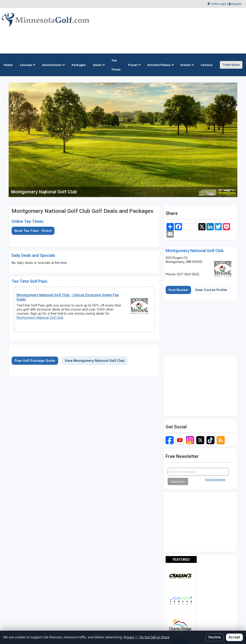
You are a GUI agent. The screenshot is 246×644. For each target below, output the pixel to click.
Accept (234, 637)
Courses (27, 65)
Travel (134, 65)
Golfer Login (219, 4)
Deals (99, 65)
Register (236, 4)
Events (187, 65)
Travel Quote (231, 65)
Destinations (53, 65)
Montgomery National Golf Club (40, 317)
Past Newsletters (215, 480)
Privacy (129, 637)
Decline (215, 637)
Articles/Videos (160, 65)
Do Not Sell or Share (154, 637)
